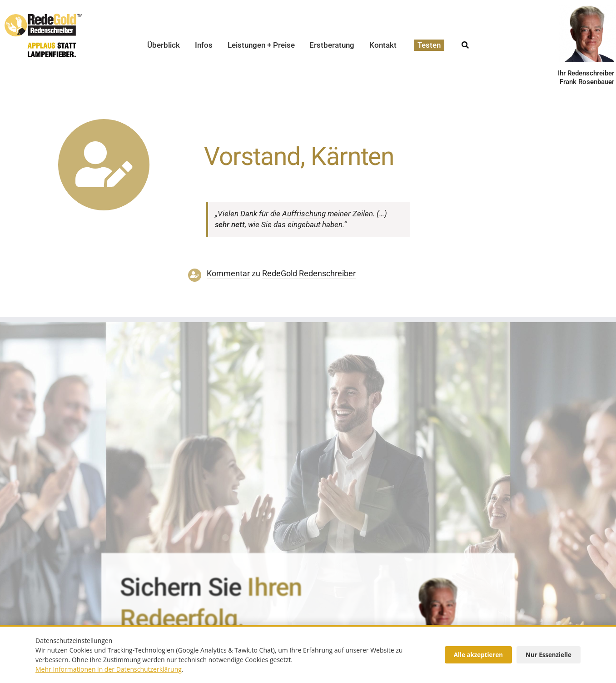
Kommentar (228, 274)
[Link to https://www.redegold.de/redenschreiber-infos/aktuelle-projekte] (104, 165)
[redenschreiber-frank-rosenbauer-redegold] (438, 580)
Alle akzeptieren (478, 655)
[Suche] (465, 42)
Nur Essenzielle (549, 655)
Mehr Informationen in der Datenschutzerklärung (109, 669)
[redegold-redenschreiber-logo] (43, 17)
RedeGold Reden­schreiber (309, 274)
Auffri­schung (304, 214)
